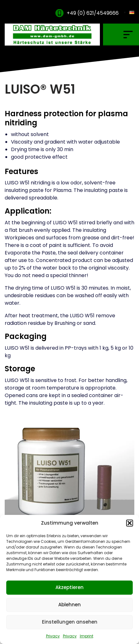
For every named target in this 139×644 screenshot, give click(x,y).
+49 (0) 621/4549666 (93, 13)
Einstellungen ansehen (70, 622)
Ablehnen (69, 605)
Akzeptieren (69, 587)
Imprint (87, 636)
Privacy (53, 636)
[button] (130, 523)
